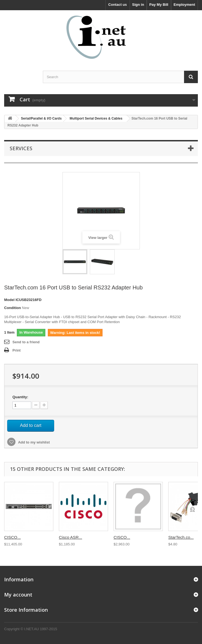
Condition (13, 308)
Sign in (138, 5)
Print (17, 350)
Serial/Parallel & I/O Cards (41, 118)
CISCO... (12, 537)
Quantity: (20, 397)
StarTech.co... (181, 537)
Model (9, 300)
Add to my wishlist (33, 442)
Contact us (118, 5)
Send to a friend (26, 342)
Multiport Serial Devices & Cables (96, 118)
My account (18, 595)
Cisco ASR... (70, 537)
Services (21, 148)
